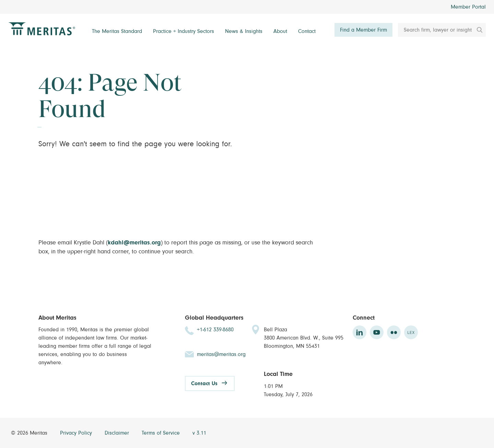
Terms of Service (162, 433)
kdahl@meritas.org (134, 243)
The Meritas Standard (117, 31)
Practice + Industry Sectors (184, 31)
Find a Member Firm (363, 30)
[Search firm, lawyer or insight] (442, 30)
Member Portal (468, 7)
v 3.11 (199, 433)
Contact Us (204, 383)
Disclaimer (118, 433)
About (280, 31)
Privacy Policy (77, 433)
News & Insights (244, 31)
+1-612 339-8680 (215, 330)
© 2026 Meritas (30, 433)
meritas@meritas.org (221, 354)
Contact (307, 31)
